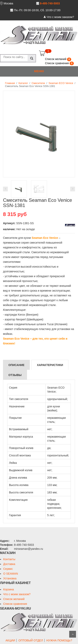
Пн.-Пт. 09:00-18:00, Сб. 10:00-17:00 (37, 10)
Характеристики (50, 365)
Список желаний (56, 59)
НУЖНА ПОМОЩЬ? (59, 640)
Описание (16, 365)
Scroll (73, 634)
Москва (8, 3)
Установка (10, 578)
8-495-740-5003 (50, 3)
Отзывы (15, 375)
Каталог (23, 83)
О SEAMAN (11, 574)
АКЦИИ (10, 640)
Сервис (8, 569)
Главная (10, 83)
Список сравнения (57, 63)
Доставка (9, 564)
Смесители (38, 83)
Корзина (8, 589)
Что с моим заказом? (60, 17)
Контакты (9, 559)
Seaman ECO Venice (61, 83)
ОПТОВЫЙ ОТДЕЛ (31, 640)
